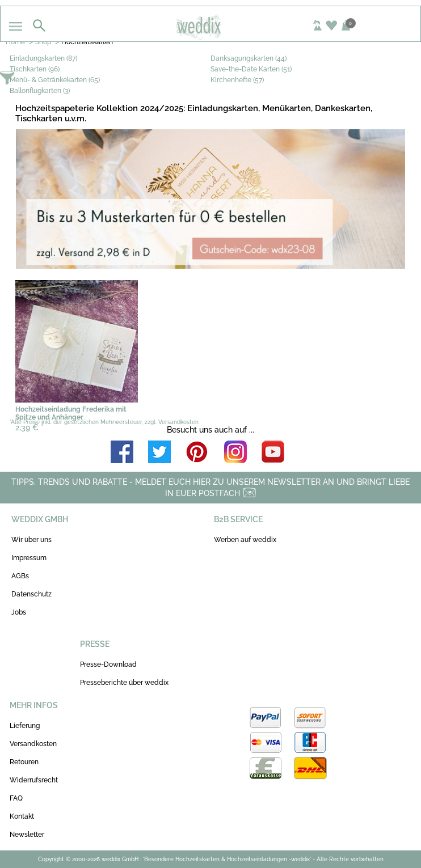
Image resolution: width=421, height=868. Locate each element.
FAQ (16, 798)
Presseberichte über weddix (124, 683)
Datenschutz (31, 594)
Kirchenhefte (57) (237, 80)
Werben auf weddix (245, 540)
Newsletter (27, 835)
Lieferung (25, 726)
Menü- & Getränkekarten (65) (55, 80)
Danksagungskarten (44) (249, 58)
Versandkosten (33, 744)
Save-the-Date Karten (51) (251, 69)
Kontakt (22, 816)
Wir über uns (31, 540)
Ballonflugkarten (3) (40, 91)
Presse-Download (108, 664)
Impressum (29, 558)
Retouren (24, 762)
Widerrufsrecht (34, 780)
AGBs (20, 576)
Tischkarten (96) (35, 69)
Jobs (19, 612)
